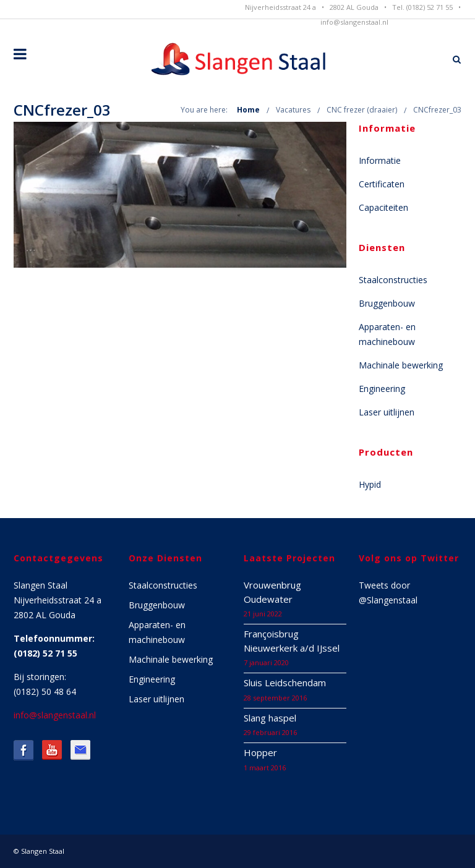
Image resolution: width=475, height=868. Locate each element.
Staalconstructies (393, 280)
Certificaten (382, 184)
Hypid (370, 484)
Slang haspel (270, 718)
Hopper (260, 752)
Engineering (382, 389)
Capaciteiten (383, 207)
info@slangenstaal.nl (354, 22)
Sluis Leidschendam (285, 683)
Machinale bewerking (401, 365)
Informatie (380, 160)
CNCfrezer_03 (437, 110)
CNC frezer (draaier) (362, 110)
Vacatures (293, 110)
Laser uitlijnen (387, 412)
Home (248, 110)
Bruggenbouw (387, 303)
